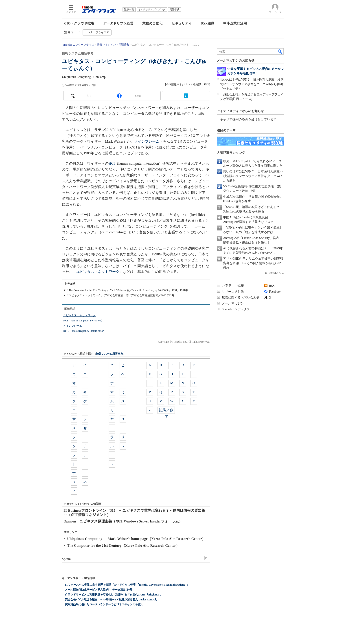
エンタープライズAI (97, 32)
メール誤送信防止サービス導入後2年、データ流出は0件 (99, 590)
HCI (112, 163)
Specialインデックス (236, 309)
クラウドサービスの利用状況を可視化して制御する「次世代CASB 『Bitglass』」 (114, 595)
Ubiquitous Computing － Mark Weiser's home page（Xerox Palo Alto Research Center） (136, 539)
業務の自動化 (152, 23)
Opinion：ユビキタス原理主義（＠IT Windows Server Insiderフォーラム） (123, 521)
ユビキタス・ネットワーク (98, 272)
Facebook (275, 292)
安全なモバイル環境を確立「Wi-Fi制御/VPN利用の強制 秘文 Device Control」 (112, 600)
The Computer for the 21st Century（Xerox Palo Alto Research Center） (123, 546)
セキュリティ (182, 23)
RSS (272, 286)
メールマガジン (233, 303)
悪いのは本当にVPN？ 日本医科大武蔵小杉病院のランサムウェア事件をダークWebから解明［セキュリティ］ (252, 84)
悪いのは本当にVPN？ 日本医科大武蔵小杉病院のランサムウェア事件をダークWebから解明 (253, 176)
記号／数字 (166, 411)
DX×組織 (207, 23)
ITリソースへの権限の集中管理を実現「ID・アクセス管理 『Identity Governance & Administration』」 (127, 585)
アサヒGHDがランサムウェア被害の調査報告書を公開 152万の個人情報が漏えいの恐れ (253, 263)
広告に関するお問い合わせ (241, 298)
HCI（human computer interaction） (83, 321)
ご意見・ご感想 (233, 286)
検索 (280, 51)
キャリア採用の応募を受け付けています (248, 119)
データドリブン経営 (118, 23)
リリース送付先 (233, 292)
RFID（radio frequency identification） (85, 331)
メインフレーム (147, 141)
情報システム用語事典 (109, 354)
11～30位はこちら (274, 273)
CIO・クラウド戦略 (79, 23)
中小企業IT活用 (235, 23)
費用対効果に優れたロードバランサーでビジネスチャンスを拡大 (104, 604)
